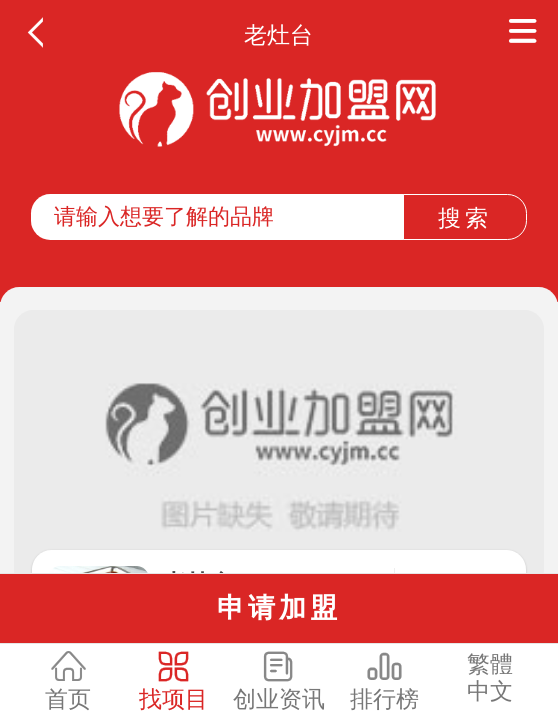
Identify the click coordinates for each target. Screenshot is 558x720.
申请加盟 (279, 607)
